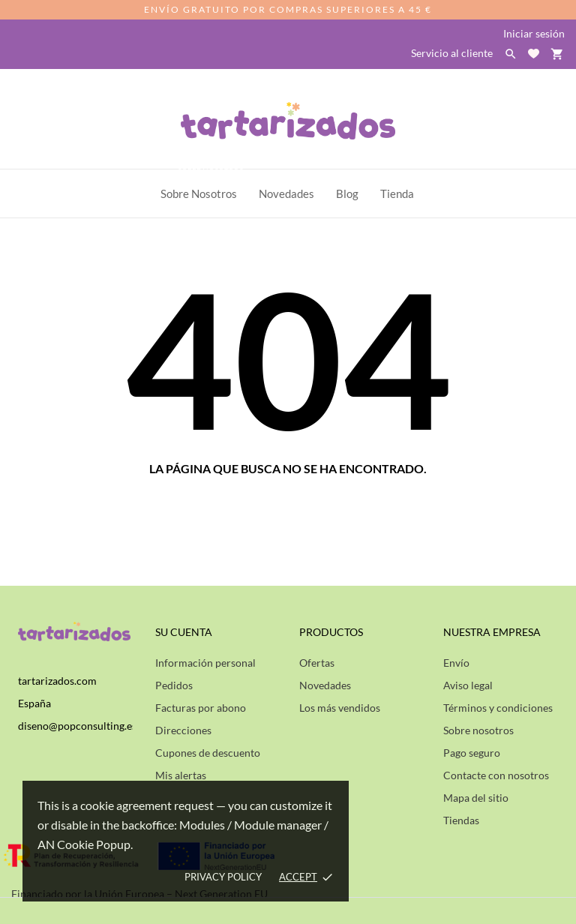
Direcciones (183, 730)
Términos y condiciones (498, 708)
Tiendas (461, 820)
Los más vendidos (340, 708)
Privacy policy (223, 877)
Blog (347, 193)
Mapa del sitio (476, 798)
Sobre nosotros (478, 730)
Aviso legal (468, 685)
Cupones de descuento (208, 753)
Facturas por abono (201, 708)
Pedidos (174, 685)
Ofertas (317, 663)
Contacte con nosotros (496, 775)
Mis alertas (181, 775)
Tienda (397, 193)
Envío (456, 663)
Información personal (205, 663)
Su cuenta (184, 632)
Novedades (325, 685)
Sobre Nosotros (203, 185)
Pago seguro (472, 753)
